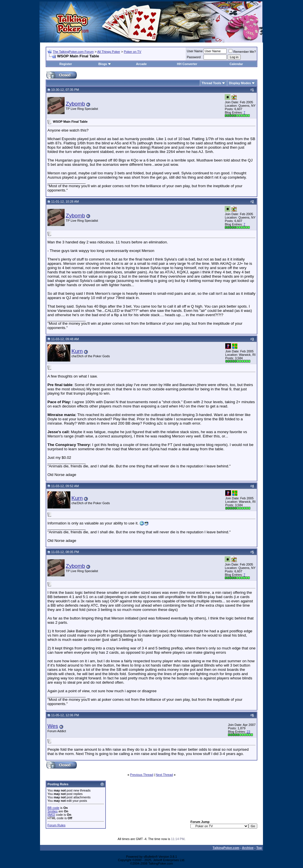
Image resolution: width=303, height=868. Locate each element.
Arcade (141, 64)
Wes (53, 726)
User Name (195, 51)
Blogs (105, 64)
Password (194, 57)
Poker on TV (132, 52)
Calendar (236, 64)
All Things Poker (109, 52)
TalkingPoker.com (226, 848)
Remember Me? (242, 52)
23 (248, 732)
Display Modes (240, 83)
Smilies (52, 811)
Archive (248, 848)
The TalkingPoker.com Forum (73, 52)
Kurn (77, 351)
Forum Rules (56, 825)
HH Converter (187, 64)
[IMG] (51, 815)
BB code (53, 808)
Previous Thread (142, 775)
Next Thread (164, 775)
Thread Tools (212, 83)
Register (66, 64)
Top (259, 848)
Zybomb (75, 104)
